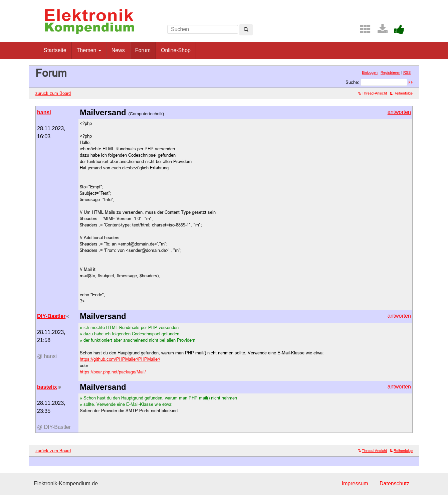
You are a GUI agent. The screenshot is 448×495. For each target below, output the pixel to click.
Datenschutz (394, 483)
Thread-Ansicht (372, 93)
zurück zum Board (53, 93)
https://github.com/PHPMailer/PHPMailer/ (120, 359)
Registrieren (390, 72)
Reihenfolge (401, 93)
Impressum (355, 483)
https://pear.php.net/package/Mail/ (113, 372)
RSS (407, 72)
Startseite (55, 50)
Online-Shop (176, 50)
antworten (399, 112)
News (118, 50)
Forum (143, 50)
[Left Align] (246, 30)
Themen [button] (89, 50)
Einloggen (370, 72)
